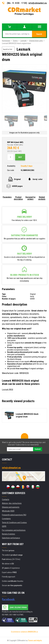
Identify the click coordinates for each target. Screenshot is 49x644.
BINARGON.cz (33, 632)
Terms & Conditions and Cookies (14, 523)
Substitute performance (11, 538)
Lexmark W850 (8, 389)
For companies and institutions (14, 530)
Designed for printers (31, 198)
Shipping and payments (11, 507)
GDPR (4, 526)
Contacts (6, 500)
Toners (15, 41)
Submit (38, 449)
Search (39, 34)
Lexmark (23, 41)
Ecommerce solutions (19, 632)
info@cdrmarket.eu (38, 3)
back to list (8, 49)
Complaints (6, 519)
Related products (42, 198)
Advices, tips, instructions (12, 503)
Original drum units (36, 41)
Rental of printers (8, 534)
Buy (20, 157)
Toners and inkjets (35, 640)
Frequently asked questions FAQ (14, 515)
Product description (18, 198)
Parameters (7, 197)
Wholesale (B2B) (8, 511)
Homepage (6, 41)
